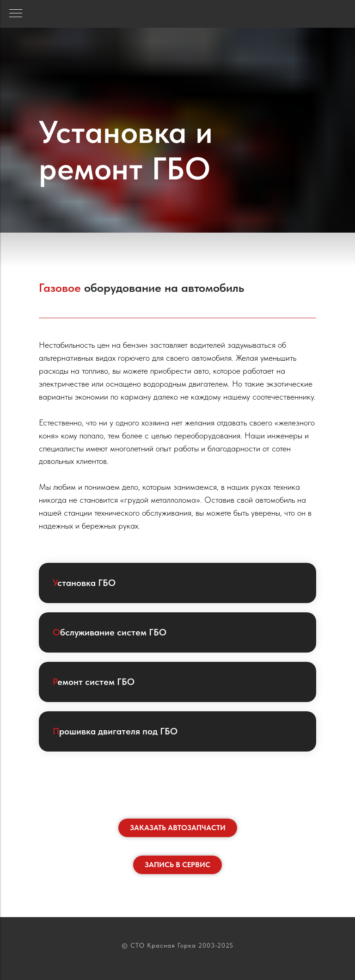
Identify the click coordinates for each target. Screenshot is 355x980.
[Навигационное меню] (16, 14)
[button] (178, 828)
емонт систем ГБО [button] (94, 682)
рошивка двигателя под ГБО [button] (115, 731)
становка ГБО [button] (84, 583)
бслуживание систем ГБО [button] (110, 632)
